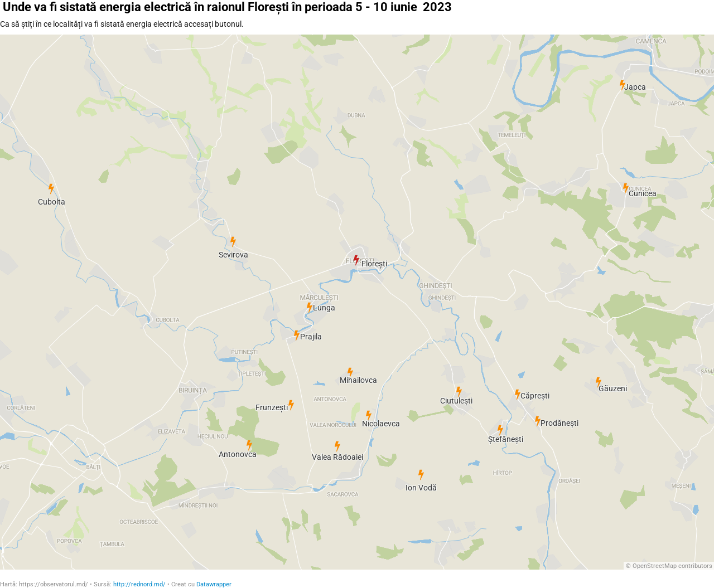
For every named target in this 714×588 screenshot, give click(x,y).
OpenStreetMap (655, 566)
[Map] (357, 302)
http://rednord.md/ (139, 584)
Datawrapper (214, 584)
